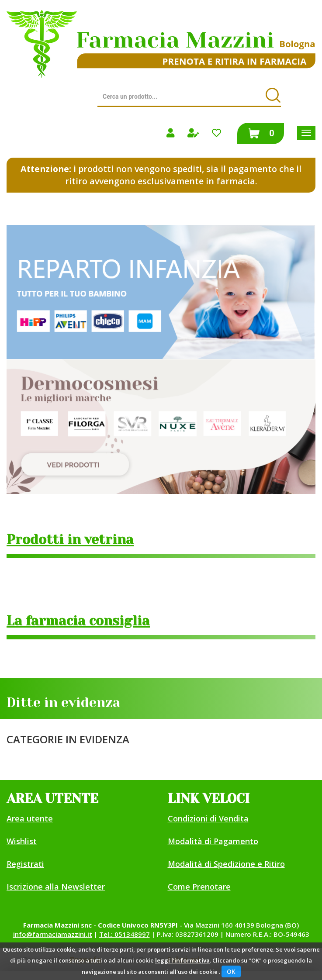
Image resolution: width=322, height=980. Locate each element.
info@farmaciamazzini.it (53, 934)
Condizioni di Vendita (208, 818)
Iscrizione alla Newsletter (56, 887)
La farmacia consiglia (78, 621)
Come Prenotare (199, 887)
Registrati (25, 864)
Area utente (30, 818)
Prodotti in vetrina (70, 540)
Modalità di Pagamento (213, 841)
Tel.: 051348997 (125, 934)
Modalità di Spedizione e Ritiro (226, 864)
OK (231, 971)
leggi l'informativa (182, 960)
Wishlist (22, 841)
